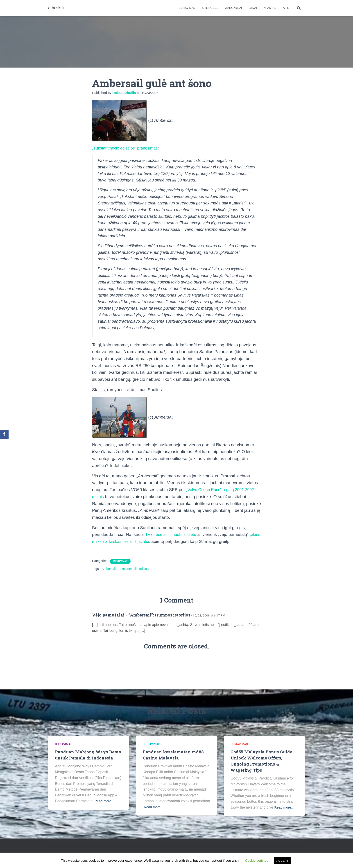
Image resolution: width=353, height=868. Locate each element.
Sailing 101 (210, 8)
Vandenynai (233, 8)
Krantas (270, 8)
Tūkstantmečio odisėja (134, 569)
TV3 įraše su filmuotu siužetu (173, 534)
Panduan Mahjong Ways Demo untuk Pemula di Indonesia (88, 755)
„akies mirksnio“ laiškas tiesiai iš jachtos (130, 541)
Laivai (253, 8)
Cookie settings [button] (257, 860)
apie (286, 8)
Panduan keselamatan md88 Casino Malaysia (173, 755)
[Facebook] (4, 434)
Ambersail (109, 569)
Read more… (105, 801)
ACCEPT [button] (282, 861)
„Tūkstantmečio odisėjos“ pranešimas (128, 148)
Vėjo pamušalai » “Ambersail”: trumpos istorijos (141, 615)
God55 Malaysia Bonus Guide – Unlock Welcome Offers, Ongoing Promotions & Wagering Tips (264, 761)
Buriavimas (187, 8)
